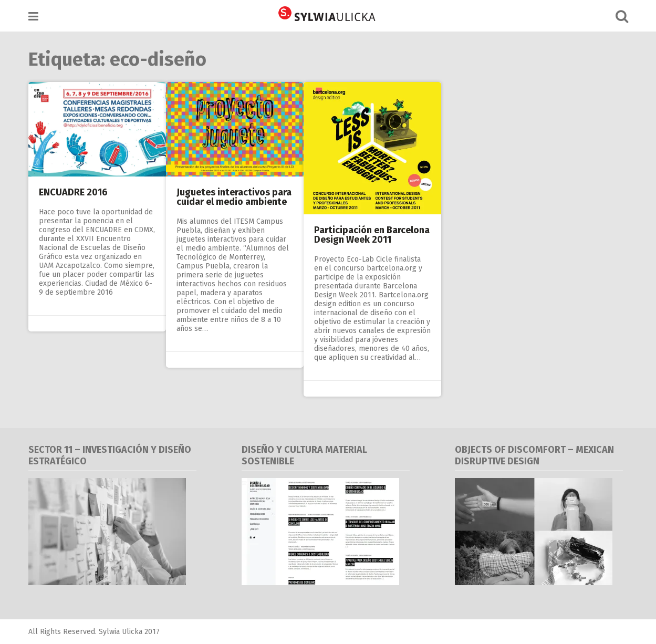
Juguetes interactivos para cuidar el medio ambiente (234, 197)
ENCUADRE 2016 (73, 192)
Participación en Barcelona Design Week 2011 (372, 235)
